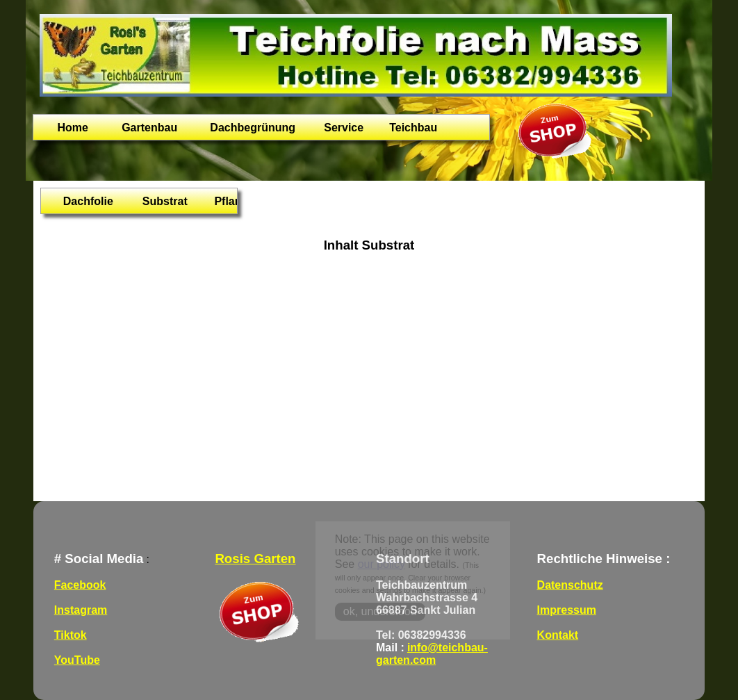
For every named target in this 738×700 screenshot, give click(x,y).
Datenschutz (570, 585)
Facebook (80, 585)
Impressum (567, 610)
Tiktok (71, 635)
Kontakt (558, 635)
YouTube (77, 660)
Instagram (81, 610)
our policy (382, 564)
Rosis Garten (255, 559)
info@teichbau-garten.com (432, 654)
